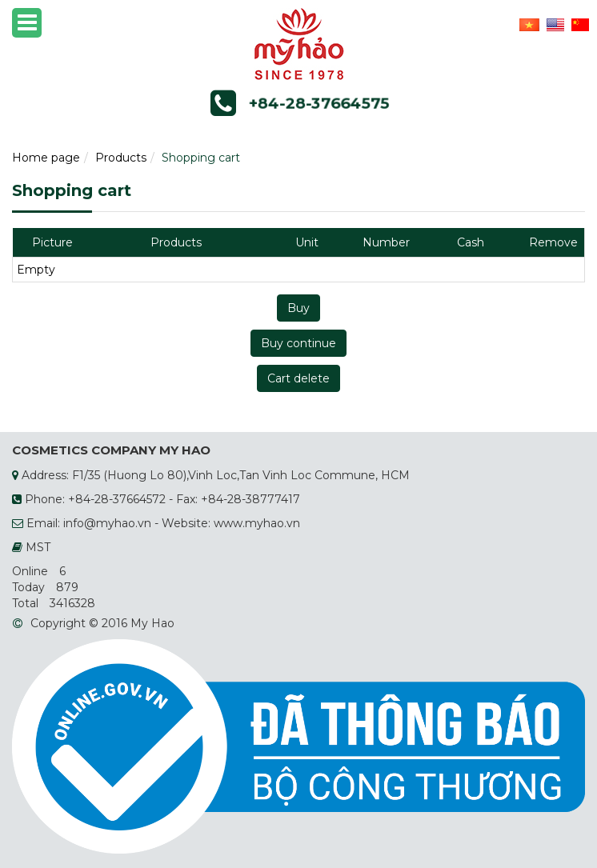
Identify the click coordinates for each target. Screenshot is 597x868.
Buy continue (298, 343)
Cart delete (298, 378)
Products (121, 158)
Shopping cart (201, 158)
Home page (46, 158)
